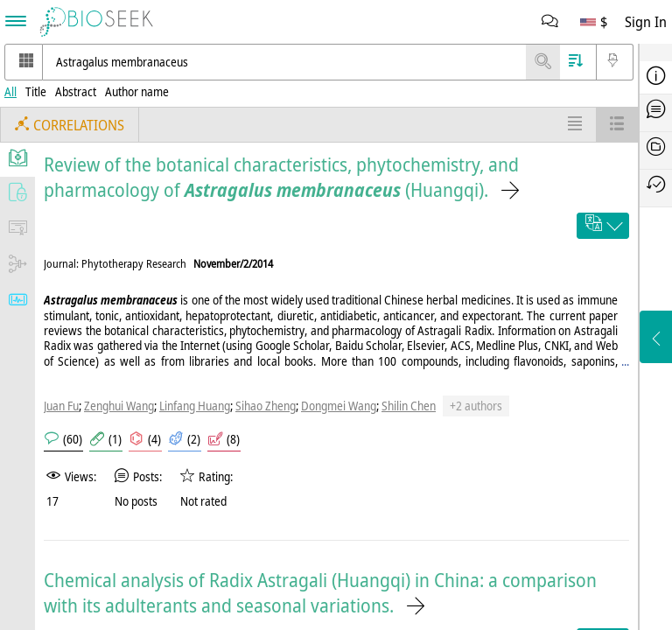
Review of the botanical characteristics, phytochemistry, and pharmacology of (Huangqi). (281, 177)
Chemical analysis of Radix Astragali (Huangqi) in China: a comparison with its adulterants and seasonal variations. (320, 592)
